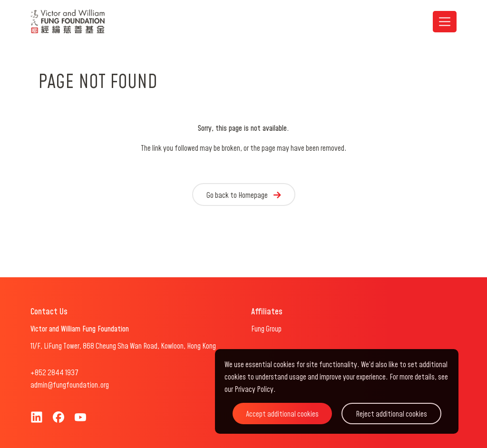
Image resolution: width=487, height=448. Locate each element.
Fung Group (266, 329)
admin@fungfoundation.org (70, 385)
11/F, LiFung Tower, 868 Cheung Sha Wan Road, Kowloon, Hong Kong (123, 346)
